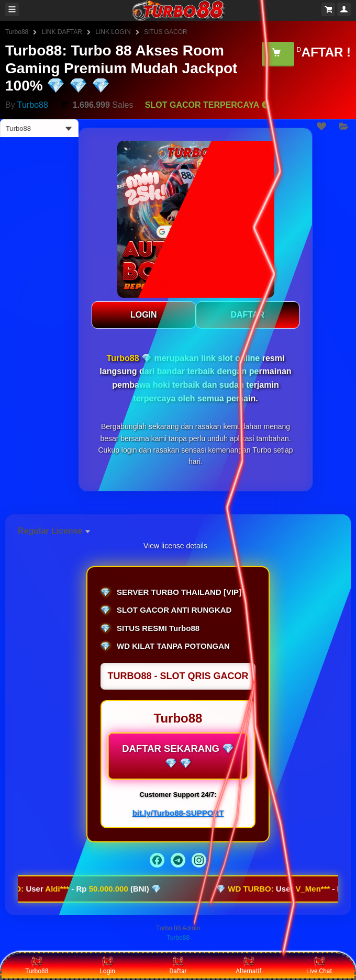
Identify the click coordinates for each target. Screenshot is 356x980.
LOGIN (144, 315)
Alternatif (248, 965)
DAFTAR (247, 315)
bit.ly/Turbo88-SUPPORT (178, 813)
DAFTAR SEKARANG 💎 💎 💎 (178, 756)
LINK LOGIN (113, 32)
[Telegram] (178, 860)
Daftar (178, 965)
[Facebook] (157, 860)
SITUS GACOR (166, 32)
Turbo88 (17, 32)
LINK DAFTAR (62, 32)
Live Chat (319, 965)
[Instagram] (199, 860)
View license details (175, 546)
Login (107, 965)
